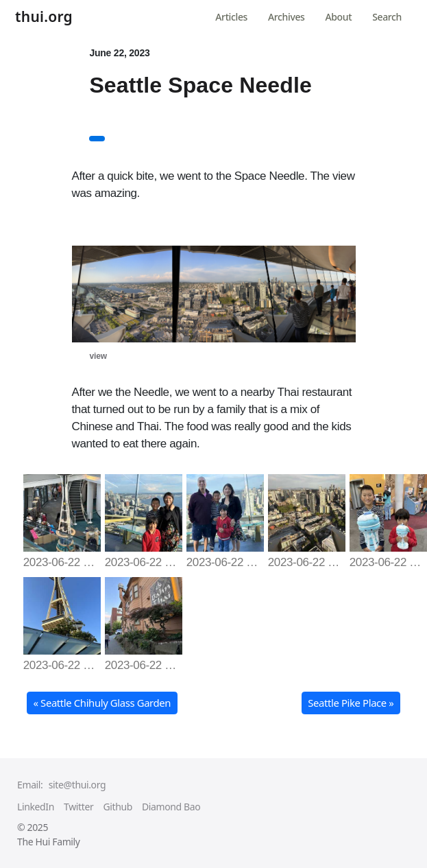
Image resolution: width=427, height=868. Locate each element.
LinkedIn (36, 807)
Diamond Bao (171, 807)
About (339, 17)
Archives (286, 17)
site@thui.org (77, 785)
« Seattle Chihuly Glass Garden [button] (102, 703)
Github (118, 807)
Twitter (78, 807)
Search (387, 17)
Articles (231, 17)
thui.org (44, 18)
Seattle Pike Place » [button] (351, 703)
